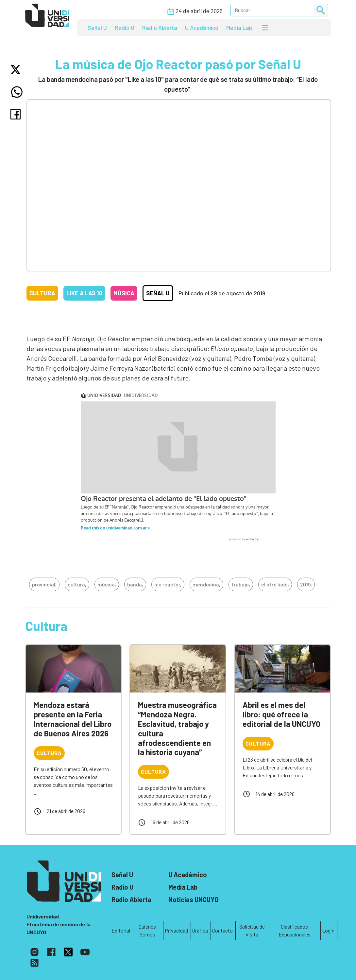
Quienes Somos (147, 930)
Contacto (222, 930)
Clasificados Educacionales (295, 930)
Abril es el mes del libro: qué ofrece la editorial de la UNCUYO (282, 714)
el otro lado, (275, 584)
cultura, (77, 584)
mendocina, (206, 584)
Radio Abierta (160, 28)
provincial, (44, 584)
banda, (135, 584)
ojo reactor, (168, 584)
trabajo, (241, 584)
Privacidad (176, 930)
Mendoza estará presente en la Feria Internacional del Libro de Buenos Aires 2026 (73, 719)
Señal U (97, 28)
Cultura (42, 293)
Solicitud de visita (252, 930)
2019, (306, 584)
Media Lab (239, 28)
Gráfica (200, 930)
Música (124, 293)
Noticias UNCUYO (194, 899)
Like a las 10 (84, 293)
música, (107, 584)
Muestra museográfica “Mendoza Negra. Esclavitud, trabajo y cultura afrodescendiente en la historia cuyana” (177, 728)
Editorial (121, 930)
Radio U (125, 28)
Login (328, 930)
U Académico (202, 28)
